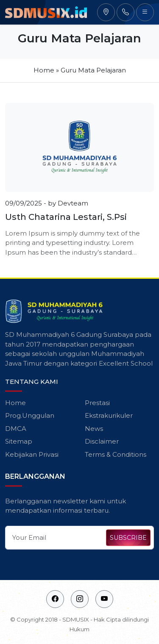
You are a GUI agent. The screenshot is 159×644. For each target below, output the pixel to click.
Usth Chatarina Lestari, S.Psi (66, 217)
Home (44, 70)
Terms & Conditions (116, 454)
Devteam (73, 203)
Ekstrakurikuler (109, 415)
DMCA (16, 429)
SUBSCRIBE (128, 538)
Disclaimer (102, 441)
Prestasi (97, 403)
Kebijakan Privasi (32, 454)
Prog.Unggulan (30, 415)
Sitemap (19, 441)
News (94, 429)
